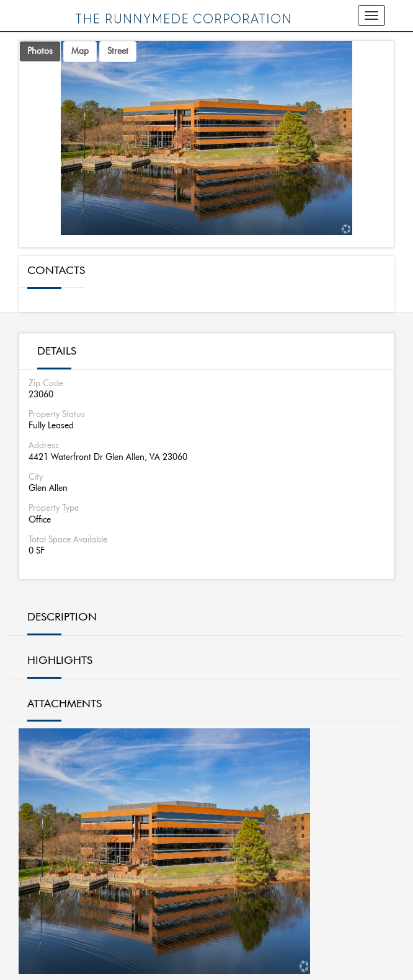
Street (118, 51)
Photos (40, 51)
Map (80, 51)
